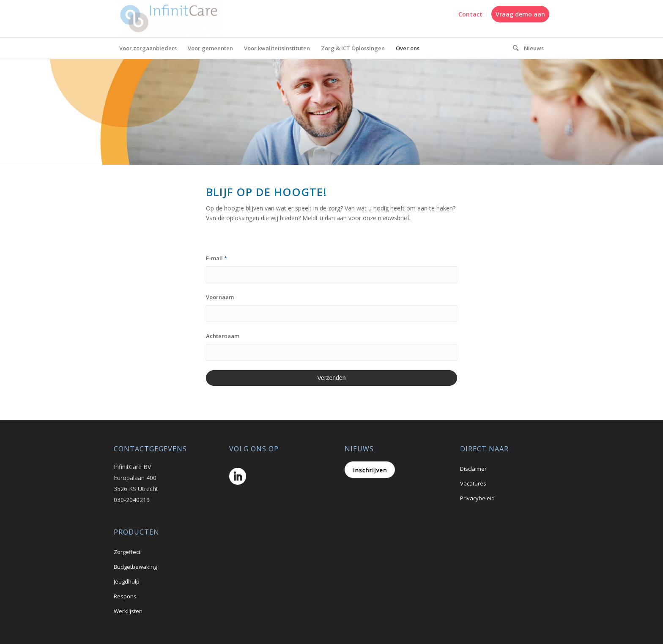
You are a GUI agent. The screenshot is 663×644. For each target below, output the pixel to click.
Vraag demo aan (520, 14)
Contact (470, 14)
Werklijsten (128, 611)
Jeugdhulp (127, 581)
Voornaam (220, 297)
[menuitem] (471, 14)
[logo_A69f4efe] (170, 19)
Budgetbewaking (135, 567)
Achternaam (223, 336)
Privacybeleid (477, 498)
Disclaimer (473, 469)
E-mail (216, 258)
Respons (125, 596)
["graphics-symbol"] (513, 48)
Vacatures (473, 483)
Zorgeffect (127, 552)
